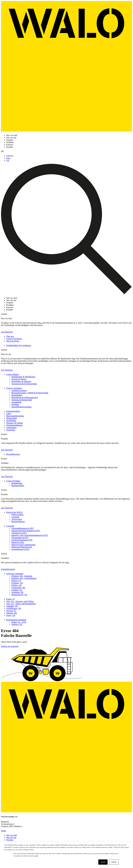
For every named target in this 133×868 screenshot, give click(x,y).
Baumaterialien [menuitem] (18, 486)
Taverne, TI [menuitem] (11, 611)
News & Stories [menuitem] (13, 341)
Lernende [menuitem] (15, 517)
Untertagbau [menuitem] (11, 428)
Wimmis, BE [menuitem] (12, 613)
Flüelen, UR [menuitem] (16, 585)
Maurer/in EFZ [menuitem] (18, 542)
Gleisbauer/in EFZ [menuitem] (19, 533)
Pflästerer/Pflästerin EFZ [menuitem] (22, 547)
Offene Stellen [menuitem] (17, 515)
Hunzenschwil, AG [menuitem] (19, 595)
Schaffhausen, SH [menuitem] (14, 608)
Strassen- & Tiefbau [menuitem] (15, 423)
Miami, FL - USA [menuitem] (19, 622)
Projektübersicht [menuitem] (13, 454)
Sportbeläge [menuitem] (11, 421)
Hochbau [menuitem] (15, 404)
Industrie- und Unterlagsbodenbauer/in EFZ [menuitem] (30, 535)
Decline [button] (114, 862)
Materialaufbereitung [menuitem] (15, 416)
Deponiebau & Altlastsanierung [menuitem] (25, 397)
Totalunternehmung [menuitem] (14, 425)
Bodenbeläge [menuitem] (17, 395)
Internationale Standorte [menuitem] (16, 620)
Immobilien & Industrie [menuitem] (21, 381)
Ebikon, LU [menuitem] (16, 581)
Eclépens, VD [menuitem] (17, 583)
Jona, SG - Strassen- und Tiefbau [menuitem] (20, 601)
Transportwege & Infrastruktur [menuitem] (24, 384)
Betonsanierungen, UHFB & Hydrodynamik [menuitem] (30, 393)
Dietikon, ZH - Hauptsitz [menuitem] (22, 576)
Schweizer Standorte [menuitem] (15, 574)
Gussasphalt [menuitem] (16, 402)
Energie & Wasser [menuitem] (19, 379)
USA (8, 158)
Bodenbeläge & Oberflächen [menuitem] (23, 377)
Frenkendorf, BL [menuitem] (18, 588)
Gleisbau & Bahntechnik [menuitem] (22, 400)
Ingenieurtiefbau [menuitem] (13, 411)
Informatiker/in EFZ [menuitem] (20, 538)
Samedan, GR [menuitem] (12, 606)
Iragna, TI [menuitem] (10, 599)
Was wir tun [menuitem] (11, 837)
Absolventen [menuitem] (17, 519)
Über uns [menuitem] (10, 336)
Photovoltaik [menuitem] (12, 418)
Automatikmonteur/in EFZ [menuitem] (23, 528)
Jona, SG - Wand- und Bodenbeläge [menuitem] (21, 604)
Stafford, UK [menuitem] (17, 624)
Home (4, 831)
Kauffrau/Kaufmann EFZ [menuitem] (22, 540)
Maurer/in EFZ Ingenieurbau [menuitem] (23, 545)
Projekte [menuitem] (10, 840)
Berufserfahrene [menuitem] (18, 522)
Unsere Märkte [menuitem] (12, 374)
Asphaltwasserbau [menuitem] (19, 390)
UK (8, 160)
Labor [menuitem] (9, 414)
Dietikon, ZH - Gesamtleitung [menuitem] (24, 578)
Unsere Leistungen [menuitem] (14, 388)
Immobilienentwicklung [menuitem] (21, 407)
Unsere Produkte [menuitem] (13, 481)
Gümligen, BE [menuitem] (17, 592)
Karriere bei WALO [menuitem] (14, 512)
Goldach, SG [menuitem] (17, 590)
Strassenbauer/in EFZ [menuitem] (20, 549)
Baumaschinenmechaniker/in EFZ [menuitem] (26, 531)
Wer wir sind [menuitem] (12, 835)
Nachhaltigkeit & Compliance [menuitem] (19, 345)
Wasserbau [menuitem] (11, 430)
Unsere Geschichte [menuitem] (14, 339)
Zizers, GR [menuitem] (11, 615)
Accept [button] (103, 862)
